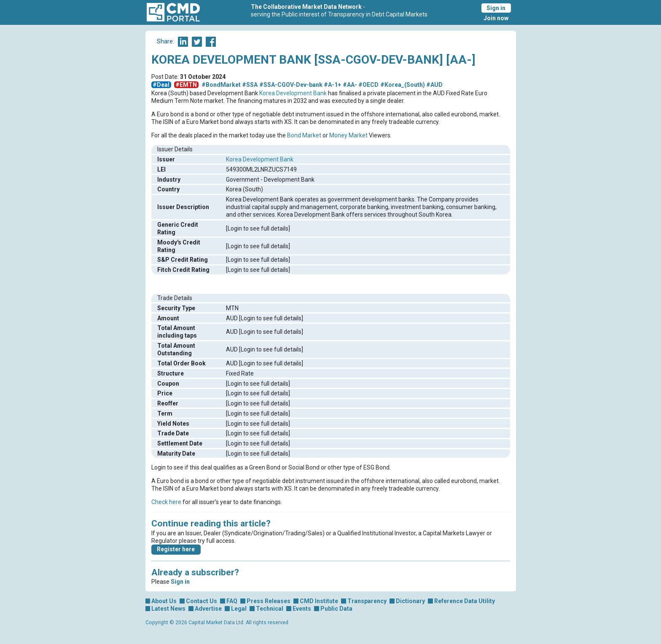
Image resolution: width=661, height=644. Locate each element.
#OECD (368, 85)
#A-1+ (332, 85)
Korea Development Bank (293, 93)
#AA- (350, 85)
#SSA (250, 85)
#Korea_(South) (403, 85)
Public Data (336, 609)
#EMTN (186, 85)
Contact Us (202, 601)
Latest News (168, 609)
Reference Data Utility (465, 601)
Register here (176, 549)
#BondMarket (221, 85)
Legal (239, 609)
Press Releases (269, 601)
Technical (270, 609)
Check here (166, 502)
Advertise (208, 609)
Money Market (348, 135)
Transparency (367, 601)
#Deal (161, 85)
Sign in (496, 8)
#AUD (434, 85)
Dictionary (410, 601)
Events (302, 609)
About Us (164, 601)
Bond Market (304, 135)
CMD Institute (319, 601)
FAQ (232, 601)
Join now (496, 18)
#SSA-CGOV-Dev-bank (291, 85)
